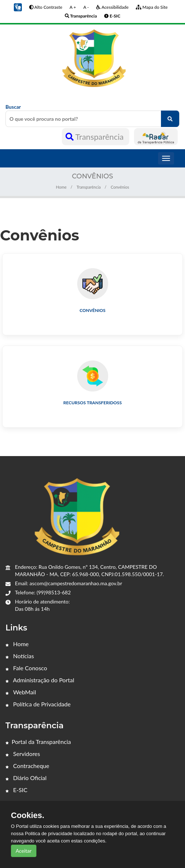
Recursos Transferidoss (92, 403)
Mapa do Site (152, 7)
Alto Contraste (46, 7)
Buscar (92, 115)
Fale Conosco (26, 668)
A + (73, 7)
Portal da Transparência (38, 742)
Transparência (96, 137)
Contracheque (27, 766)
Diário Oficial (26, 778)
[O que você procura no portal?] (170, 119)
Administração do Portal (40, 680)
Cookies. (28, 815)
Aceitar (24, 851)
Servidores (23, 754)
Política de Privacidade (38, 704)
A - (86, 7)
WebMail (21, 692)
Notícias (20, 656)
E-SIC (16, 790)
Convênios (92, 310)
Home (61, 187)
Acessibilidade (112, 7)
